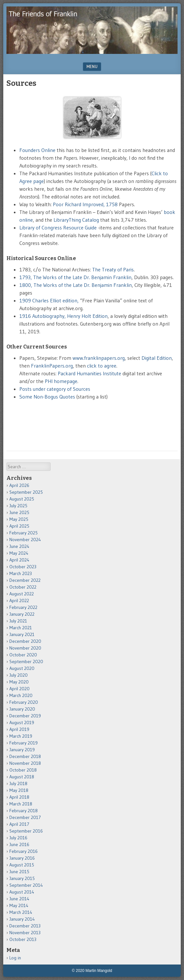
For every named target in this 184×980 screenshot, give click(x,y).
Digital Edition (157, 358)
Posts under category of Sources (55, 389)
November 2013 (25, 933)
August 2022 (22, 594)
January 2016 (22, 858)
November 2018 (25, 763)
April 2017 (19, 824)
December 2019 (25, 716)
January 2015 (22, 878)
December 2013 (25, 926)
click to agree (102, 366)
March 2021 (21, 628)
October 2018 (23, 770)
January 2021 (22, 634)
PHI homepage (61, 381)
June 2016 (19, 844)
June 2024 (19, 546)
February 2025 (24, 533)
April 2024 (19, 560)
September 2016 (26, 831)
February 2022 (23, 607)
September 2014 (26, 885)
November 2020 (25, 648)
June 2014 (19, 899)
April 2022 (19, 601)
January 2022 (22, 614)
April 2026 (19, 485)
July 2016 (18, 838)
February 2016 (24, 851)
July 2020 (19, 675)
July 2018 (18, 783)
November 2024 (25, 540)
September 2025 (26, 492)
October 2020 (23, 655)
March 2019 (21, 736)
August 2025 (22, 499)
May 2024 (19, 553)
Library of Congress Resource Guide (58, 227)
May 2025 (19, 519)
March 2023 (21, 573)
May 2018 (19, 790)
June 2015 (19, 872)
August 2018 (22, 777)
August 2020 (22, 668)
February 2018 (24, 811)
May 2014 (19, 905)
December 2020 (25, 641)
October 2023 (23, 567)
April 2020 (19, 689)
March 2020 (21, 695)
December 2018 (25, 756)
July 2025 (18, 506)
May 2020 (19, 682)
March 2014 (21, 912)
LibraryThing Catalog (76, 220)
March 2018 (21, 804)
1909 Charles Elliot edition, (49, 300)
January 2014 (22, 919)
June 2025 (19, 512)
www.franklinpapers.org (99, 358)
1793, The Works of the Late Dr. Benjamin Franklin (75, 277)
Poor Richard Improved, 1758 (85, 204)
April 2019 (19, 729)
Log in (15, 958)
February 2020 (24, 702)
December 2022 (25, 580)
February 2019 (24, 743)
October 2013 (23, 939)
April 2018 (19, 797)
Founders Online (37, 150)
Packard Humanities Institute (89, 373)
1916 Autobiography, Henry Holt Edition (63, 316)
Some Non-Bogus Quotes (47, 397)
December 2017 (25, 817)
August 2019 (22, 722)
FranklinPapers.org (52, 366)
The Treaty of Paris (113, 269)
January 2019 (22, 750)
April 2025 (19, 526)
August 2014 (22, 892)
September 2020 (26, 662)
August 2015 (22, 865)
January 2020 (22, 709)
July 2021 (18, 621)
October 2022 (23, 587)
